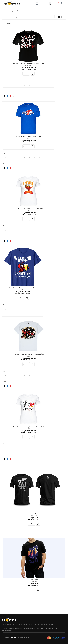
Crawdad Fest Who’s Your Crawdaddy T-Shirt (29, 354)
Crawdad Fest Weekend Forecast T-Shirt (23, 288)
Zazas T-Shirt (34, 580)
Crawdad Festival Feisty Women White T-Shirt (29, 427)
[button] (50, 4)
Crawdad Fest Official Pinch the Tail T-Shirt (29, 209)
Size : (5, 81)
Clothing (10, 11)
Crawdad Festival (29, 69)
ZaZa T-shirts (34, 514)
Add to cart (38, 524)
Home (4, 11)
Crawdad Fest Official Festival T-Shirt (29, 136)
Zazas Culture (34, 519)
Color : (5, 91)
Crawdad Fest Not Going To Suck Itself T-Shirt (29, 64)
